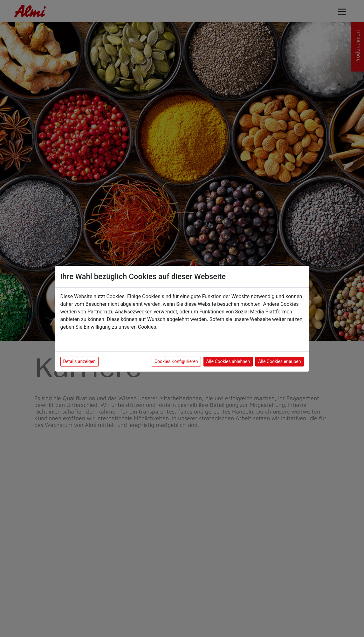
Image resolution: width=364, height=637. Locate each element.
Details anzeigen (79, 361)
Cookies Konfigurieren (176, 361)
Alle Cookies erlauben (279, 361)
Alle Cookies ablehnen (228, 361)
